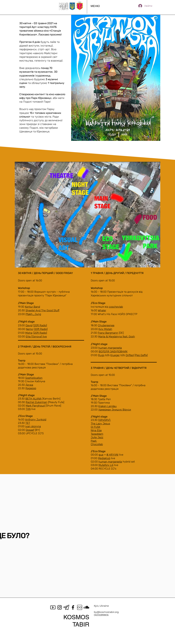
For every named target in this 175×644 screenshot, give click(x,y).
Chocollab (97, 444)
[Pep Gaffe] (141, 355)
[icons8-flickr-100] (80, 607)
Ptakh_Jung (33, 314)
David (29, 325)
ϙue (101, 455)
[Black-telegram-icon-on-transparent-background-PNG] (66, 607)
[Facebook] (73, 607)
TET (28, 423)
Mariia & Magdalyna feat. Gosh (117, 337)
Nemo (29, 329)
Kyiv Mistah (105, 329)
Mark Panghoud (35, 406)
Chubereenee (106, 325)
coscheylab (116, 307)
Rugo (101, 355)
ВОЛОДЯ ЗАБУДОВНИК (113, 352)
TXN (28, 409)
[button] (95, 6)
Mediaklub (104, 458)
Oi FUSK (96, 427)
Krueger (115, 355)
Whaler (102, 310)
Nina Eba (96, 430)
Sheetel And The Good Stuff (42, 310)
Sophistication (34, 378)
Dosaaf (30, 430)
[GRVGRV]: (104, 420)
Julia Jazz (97, 437)
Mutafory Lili (106, 465)
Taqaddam (97, 434)
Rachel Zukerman (36, 402)
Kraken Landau (107, 406)
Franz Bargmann (108, 333)
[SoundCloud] (86, 607)
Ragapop (31, 388)
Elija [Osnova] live (36, 337)
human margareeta (110, 348)
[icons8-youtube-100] (53, 607)
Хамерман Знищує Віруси (115, 410)
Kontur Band (32, 307)
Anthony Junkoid (36, 420)
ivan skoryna (33, 426)
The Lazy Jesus (100, 424)
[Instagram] (60, 607)
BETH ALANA (33, 399)
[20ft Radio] (40, 325)
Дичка (29, 385)
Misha (29, 333)
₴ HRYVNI (112, 455)
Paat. (94, 441)
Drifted (130, 355)
